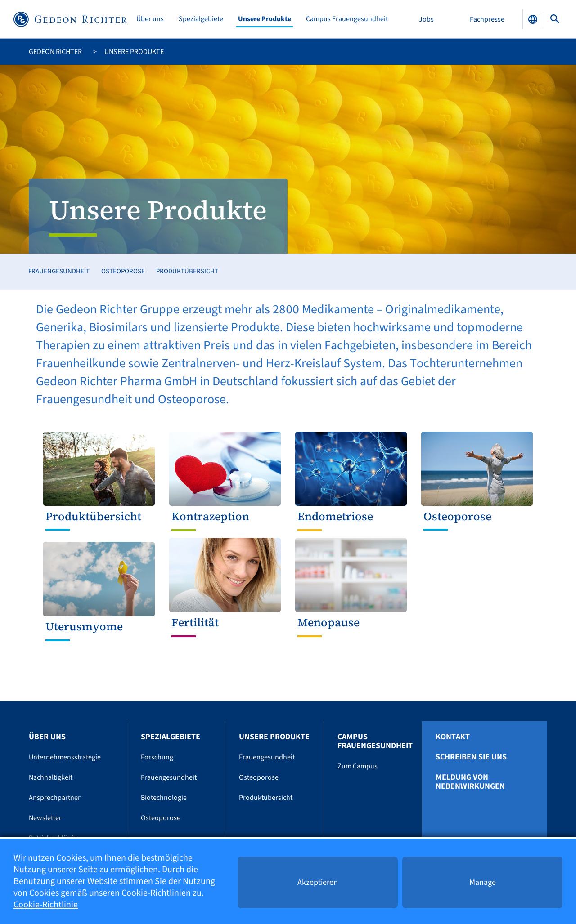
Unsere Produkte (265, 19)
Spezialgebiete (201, 19)
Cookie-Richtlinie (46, 905)
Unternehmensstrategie (65, 757)
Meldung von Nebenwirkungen (470, 782)
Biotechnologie (164, 798)
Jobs (426, 19)
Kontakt (453, 737)
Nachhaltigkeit (51, 777)
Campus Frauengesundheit (347, 19)
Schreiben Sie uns (471, 757)
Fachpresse (487, 19)
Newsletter (45, 818)
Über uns (150, 19)
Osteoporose (123, 271)
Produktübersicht (187, 271)
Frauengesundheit (59, 271)
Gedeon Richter (55, 52)
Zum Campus (358, 766)
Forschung (157, 757)
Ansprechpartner (55, 798)
